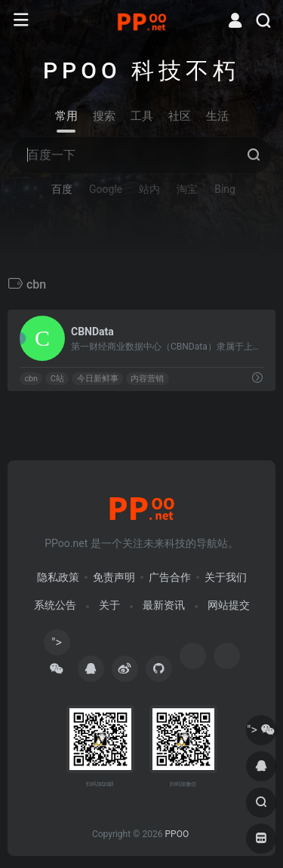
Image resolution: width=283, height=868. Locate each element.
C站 (57, 379)
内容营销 (147, 379)
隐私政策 (58, 577)
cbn (31, 379)
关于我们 (226, 577)
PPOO (177, 834)
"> (57, 645)
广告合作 (170, 577)
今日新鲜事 (98, 379)
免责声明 (114, 577)
